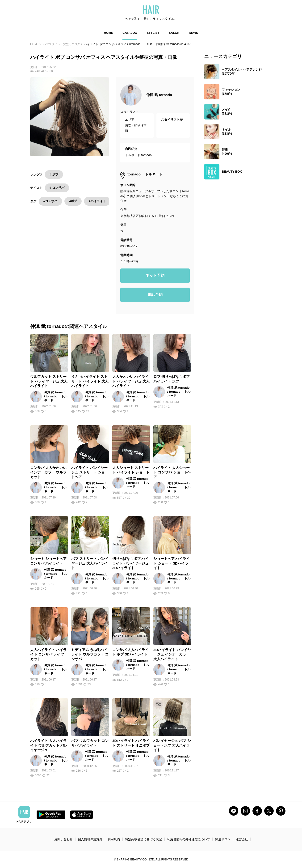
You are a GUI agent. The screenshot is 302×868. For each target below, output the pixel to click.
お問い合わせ (63, 839)
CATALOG (130, 33)
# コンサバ (57, 188)
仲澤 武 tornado (159, 95)
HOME (108, 33)
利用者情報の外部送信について (189, 839)
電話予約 (155, 295)
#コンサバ (50, 201)
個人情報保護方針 (90, 839)
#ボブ (73, 201)
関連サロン (223, 839)
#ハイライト (97, 201)
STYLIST (153, 33)
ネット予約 (155, 275)
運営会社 (242, 839)
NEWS (194, 33)
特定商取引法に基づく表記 (143, 839)
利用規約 (114, 839)
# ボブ (54, 174)
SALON (174, 33)
